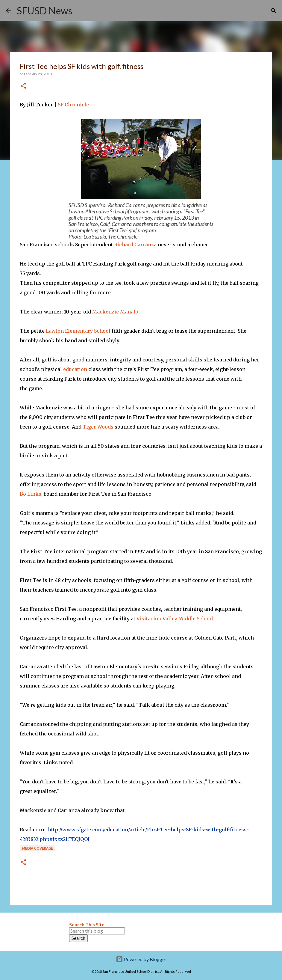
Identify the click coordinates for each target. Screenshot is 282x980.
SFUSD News (44, 11)
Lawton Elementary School (78, 331)
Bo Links (31, 494)
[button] (23, 86)
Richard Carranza (135, 245)
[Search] (81, 11)
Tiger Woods (98, 427)
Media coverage (38, 848)
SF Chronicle (73, 105)
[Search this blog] (97, 931)
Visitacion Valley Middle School (175, 619)
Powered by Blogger (141, 959)
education (75, 369)
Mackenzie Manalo (115, 312)
